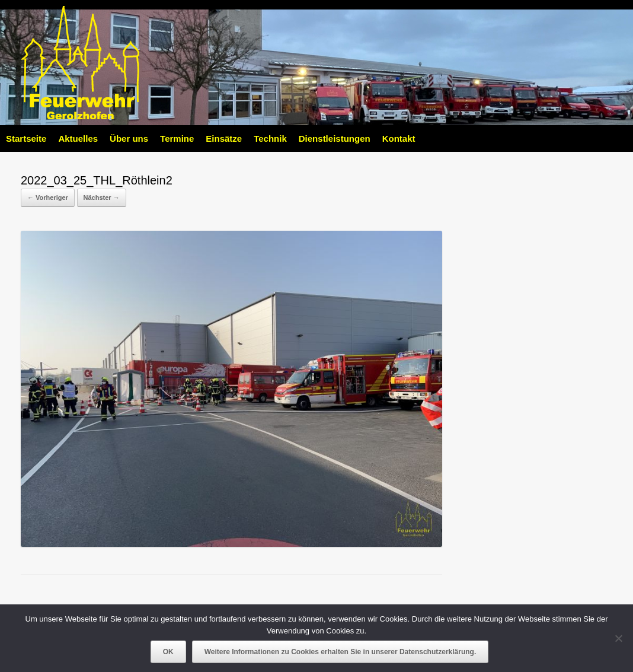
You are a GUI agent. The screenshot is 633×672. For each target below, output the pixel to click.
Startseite (26, 138)
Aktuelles (78, 138)
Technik (270, 138)
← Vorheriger (48, 198)
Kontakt (399, 138)
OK (168, 652)
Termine (177, 138)
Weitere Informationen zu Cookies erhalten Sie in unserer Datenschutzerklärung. (341, 652)
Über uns (129, 138)
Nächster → (102, 198)
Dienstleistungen (335, 138)
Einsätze (224, 138)
